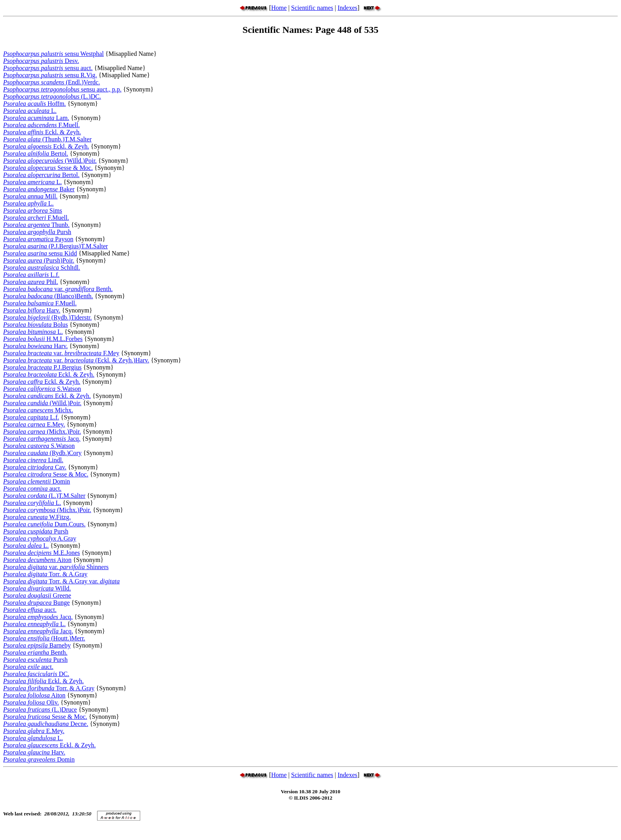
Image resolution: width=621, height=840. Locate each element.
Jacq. (42, 439)
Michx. (38, 410)
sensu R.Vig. (50, 75)
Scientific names (312, 8)
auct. (32, 489)
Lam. (36, 118)
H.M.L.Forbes (43, 339)
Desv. (41, 61)
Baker (39, 189)
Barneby (37, 645)
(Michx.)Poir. (42, 431)
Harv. (32, 310)
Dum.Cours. (44, 524)
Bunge (36, 603)
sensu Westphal (53, 54)
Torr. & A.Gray (45, 574)
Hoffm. (34, 104)
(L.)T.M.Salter (44, 496)
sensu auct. (48, 68)
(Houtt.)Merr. (44, 638)
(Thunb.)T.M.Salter (47, 139)
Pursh (37, 232)
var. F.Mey (61, 353)
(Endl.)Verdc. (51, 82)
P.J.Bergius (42, 367)
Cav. (35, 467)
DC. (36, 674)
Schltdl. (42, 268)
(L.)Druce (40, 710)
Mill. (30, 196)
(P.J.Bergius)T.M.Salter (55, 246)
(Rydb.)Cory (42, 453)
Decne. (46, 724)
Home (279, 8)
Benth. (35, 652)
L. (30, 111)
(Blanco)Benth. (48, 296)
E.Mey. (34, 424)
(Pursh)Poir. (39, 260)
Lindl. (33, 460)
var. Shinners (56, 567)
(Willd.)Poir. (50, 161)
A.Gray (40, 538)
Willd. (37, 588)
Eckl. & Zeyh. (42, 132)
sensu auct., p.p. (62, 89)
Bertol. (36, 153)
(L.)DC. (52, 96)
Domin (37, 481)
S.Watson (42, 389)
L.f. (31, 275)
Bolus (36, 325)
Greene (37, 595)
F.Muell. (41, 125)
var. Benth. (58, 289)
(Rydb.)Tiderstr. (48, 317)
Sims (33, 210)
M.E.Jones (42, 553)
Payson (38, 239)
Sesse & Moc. (48, 168)
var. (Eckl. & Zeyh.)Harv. (76, 360)
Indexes (347, 8)
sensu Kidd (40, 253)
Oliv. (31, 702)
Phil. (31, 282)
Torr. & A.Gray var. (61, 581)
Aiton (37, 560)
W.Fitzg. (37, 517)
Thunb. (36, 225)
